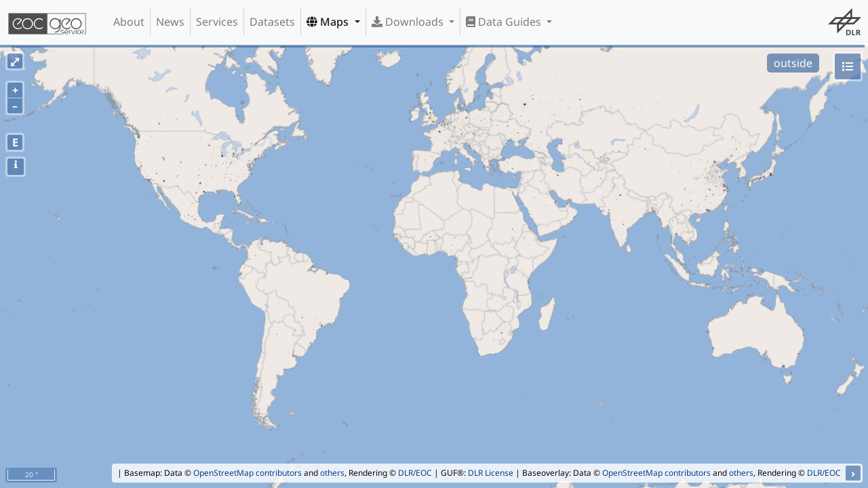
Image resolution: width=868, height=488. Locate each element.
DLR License (491, 473)
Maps (329, 22)
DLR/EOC (415, 473)
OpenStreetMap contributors (248, 473)
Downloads (409, 22)
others (332, 473)
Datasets (272, 22)
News (170, 22)
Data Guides (505, 22)
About (129, 22)
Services (217, 22)
